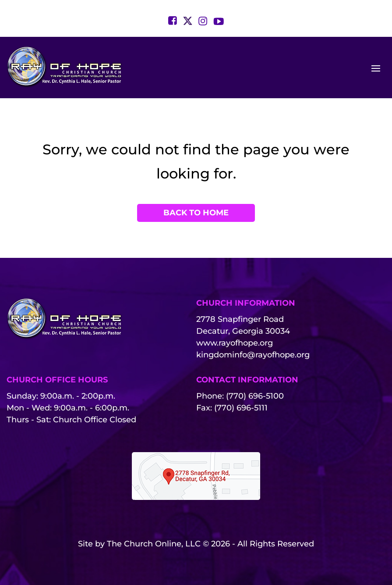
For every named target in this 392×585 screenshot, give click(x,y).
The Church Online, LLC (154, 544)
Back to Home (196, 213)
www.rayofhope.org (235, 343)
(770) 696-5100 (255, 396)
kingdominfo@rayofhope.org (253, 355)
